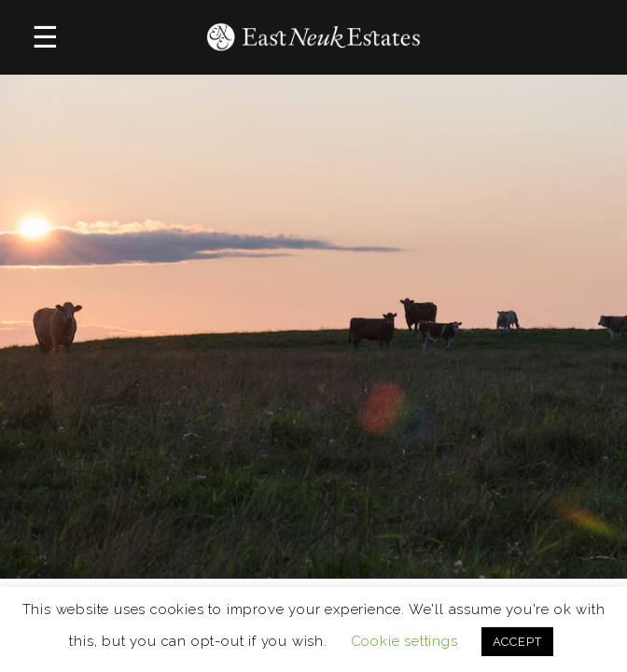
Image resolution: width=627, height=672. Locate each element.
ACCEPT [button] (517, 642)
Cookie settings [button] (404, 641)
